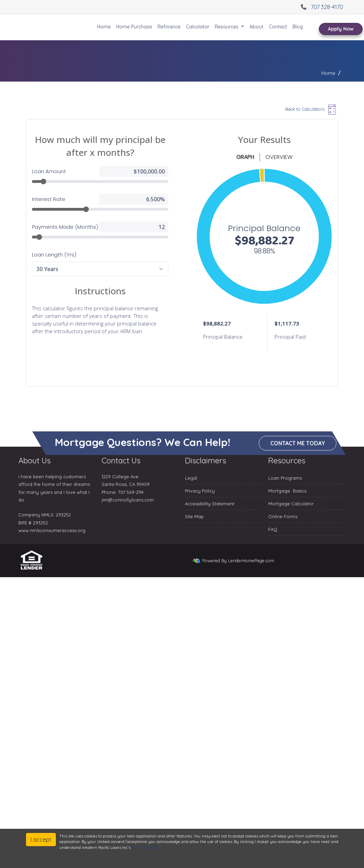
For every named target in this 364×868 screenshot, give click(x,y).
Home (104, 27)
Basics (300, 491)
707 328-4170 (321, 7)
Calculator (198, 27)
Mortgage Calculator (291, 504)
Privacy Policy (200, 491)
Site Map (194, 516)
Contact (278, 27)
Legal (191, 478)
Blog (298, 27)
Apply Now (341, 29)
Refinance (169, 27)
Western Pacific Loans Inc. (47, 27)
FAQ (273, 529)
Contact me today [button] (298, 443)
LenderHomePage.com (251, 561)
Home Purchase (134, 27)
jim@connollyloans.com (128, 500)
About (256, 27)
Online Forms (283, 516)
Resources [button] (227, 27)
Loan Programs (285, 478)
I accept (41, 840)
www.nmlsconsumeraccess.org (52, 530)
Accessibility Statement (210, 504)
